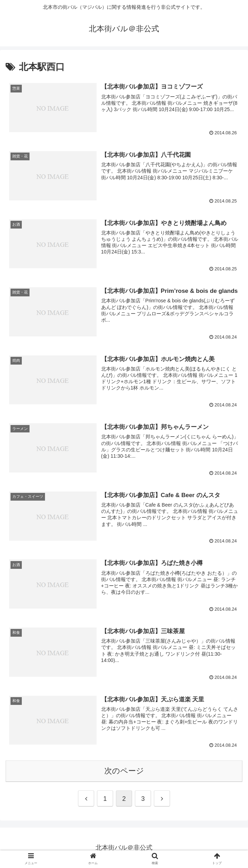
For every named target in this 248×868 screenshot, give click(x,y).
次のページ (124, 771)
